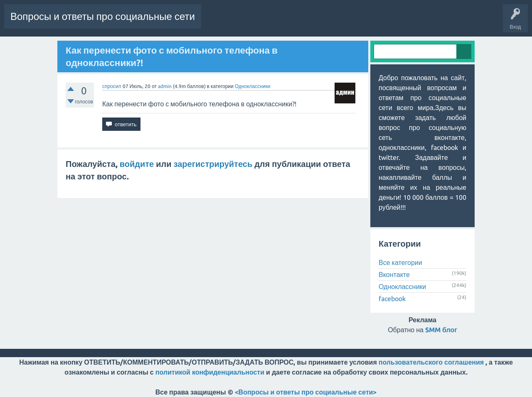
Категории (313, 22)
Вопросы (217, 22)
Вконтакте (394, 274)
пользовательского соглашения (431, 362)
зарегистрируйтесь (213, 164)
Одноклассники (253, 86)
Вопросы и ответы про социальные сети (103, 16)
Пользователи (351, 22)
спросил (112, 86)
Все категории (400, 262)
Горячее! (246, 22)
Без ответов (278, 22)
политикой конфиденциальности (210, 372)
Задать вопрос (394, 22)
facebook (392, 299)
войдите (137, 164)
